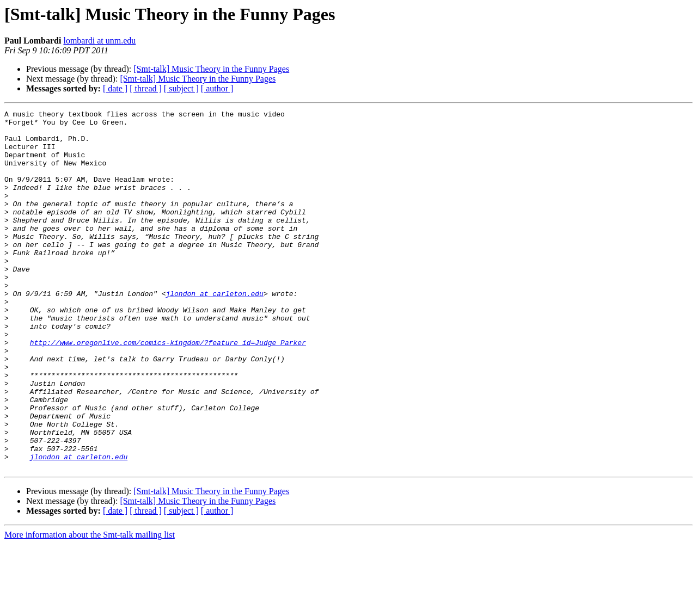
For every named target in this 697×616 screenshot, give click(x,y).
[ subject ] (181, 88)
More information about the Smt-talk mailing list (90, 606)
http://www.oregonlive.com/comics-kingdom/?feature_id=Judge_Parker (168, 390)
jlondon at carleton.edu (214, 331)
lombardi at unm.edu (99, 41)
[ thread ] (146, 88)
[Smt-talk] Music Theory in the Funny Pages (211, 69)
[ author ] (217, 88)
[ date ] (115, 88)
